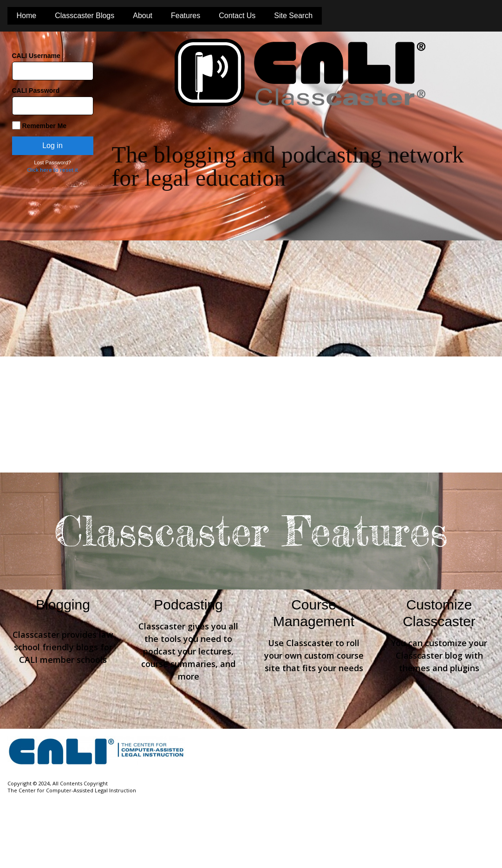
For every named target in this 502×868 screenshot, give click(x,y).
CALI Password (36, 91)
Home (27, 16)
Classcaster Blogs (85, 16)
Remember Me (39, 125)
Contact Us (237, 16)
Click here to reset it (52, 170)
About (143, 16)
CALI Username (36, 56)
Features (186, 16)
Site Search (293, 16)
